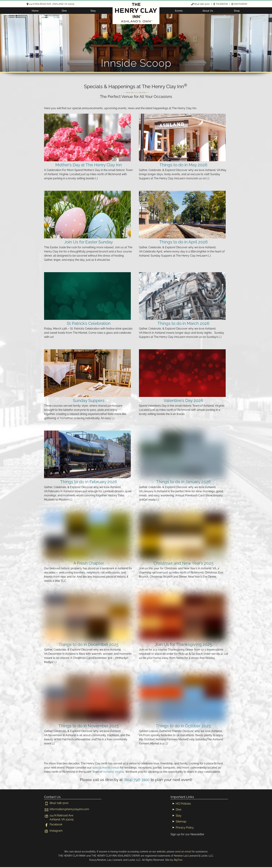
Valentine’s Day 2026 (183, 400)
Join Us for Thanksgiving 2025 (183, 644)
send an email (183, 851)
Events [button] (179, 11)
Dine (64, 11)
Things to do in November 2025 (89, 726)
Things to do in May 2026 (183, 165)
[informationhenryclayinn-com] (67, 809)
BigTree (178, 860)
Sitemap (181, 821)
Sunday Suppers (89, 400)
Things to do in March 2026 (183, 323)
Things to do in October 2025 (183, 726)
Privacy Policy (185, 828)
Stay (93, 11)
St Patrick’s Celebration (89, 323)
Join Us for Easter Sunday (89, 242)
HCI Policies (183, 804)
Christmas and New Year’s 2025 (183, 563)
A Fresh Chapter (89, 563)
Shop (237, 11)
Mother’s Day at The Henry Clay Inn (89, 165)
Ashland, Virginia (114, 772)
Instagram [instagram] (53, 831)
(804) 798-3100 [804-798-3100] (137, 780)
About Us (208, 11)
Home (35, 11)
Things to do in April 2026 (183, 242)
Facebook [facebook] (53, 824)
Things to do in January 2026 (183, 482)
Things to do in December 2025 (89, 644)
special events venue (106, 768)
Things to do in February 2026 (89, 482)
